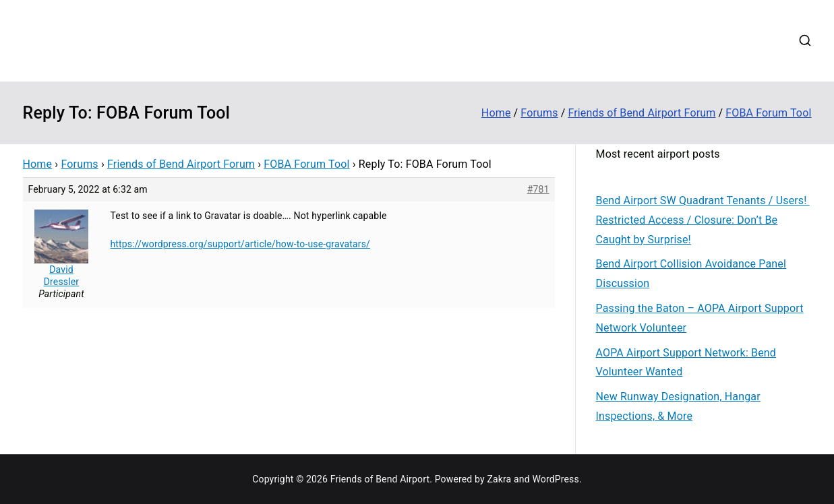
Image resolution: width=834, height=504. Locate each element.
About (391, 23)
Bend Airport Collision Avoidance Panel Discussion (691, 274)
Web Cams (692, 23)
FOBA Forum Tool (306, 164)
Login (346, 57)
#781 (538, 189)
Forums (550, 23)
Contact (751, 23)
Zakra (499, 479)
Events (501, 23)
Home (347, 23)
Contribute (445, 23)
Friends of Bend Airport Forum (181, 164)
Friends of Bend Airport (165, 31)
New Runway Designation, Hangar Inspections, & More (678, 406)
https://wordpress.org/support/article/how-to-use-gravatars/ (241, 244)
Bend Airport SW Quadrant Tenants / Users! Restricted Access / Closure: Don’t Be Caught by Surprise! (703, 220)
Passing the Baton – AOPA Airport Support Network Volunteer (700, 318)
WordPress (555, 479)
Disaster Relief (618, 23)
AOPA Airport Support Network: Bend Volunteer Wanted (686, 363)
